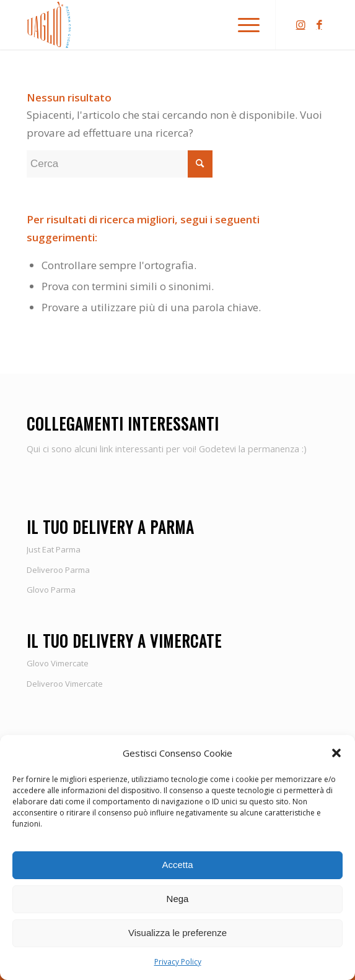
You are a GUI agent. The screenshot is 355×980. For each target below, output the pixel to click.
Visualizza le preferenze (177, 933)
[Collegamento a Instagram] (300, 25)
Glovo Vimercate (58, 663)
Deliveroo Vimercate (65, 684)
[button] (336, 753)
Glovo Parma (51, 590)
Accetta (177, 865)
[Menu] (243, 25)
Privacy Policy (178, 962)
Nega (178, 899)
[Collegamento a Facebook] (319, 25)
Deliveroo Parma (58, 570)
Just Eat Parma (54, 549)
